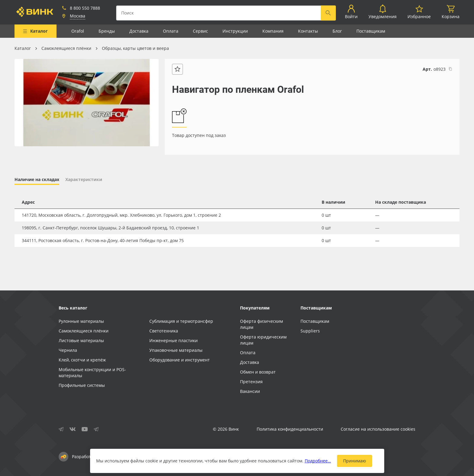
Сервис (200, 31)
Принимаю (355, 461)
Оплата (171, 31)
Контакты (308, 31)
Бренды (107, 31)
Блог (337, 31)
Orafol (78, 31)
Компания (273, 31)
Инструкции (235, 31)
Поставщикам (371, 31)
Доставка (139, 31)
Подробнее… (318, 461)
